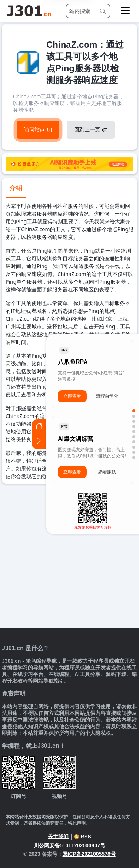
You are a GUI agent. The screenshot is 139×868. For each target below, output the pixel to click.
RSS (82, 837)
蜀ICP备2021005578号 (89, 854)
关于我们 (58, 836)
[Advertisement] (69, 557)
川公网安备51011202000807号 (69, 845)
